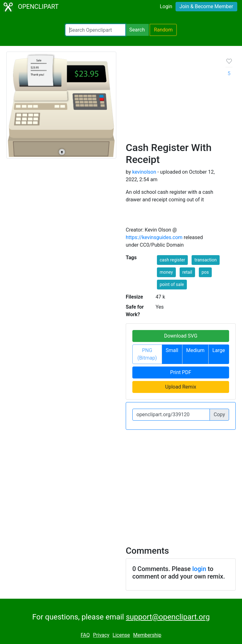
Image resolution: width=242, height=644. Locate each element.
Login (166, 6)
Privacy (101, 635)
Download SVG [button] (181, 336)
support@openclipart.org (168, 617)
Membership (147, 635)
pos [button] (205, 272)
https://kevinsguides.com (154, 237)
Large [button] (219, 350)
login (199, 569)
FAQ (85, 635)
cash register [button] (173, 260)
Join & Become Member (206, 6)
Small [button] (172, 350)
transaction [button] (205, 260)
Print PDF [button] (181, 372)
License (121, 635)
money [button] (166, 272)
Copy (219, 414)
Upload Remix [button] (181, 387)
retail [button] (187, 272)
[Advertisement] (171, 99)
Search (137, 30)
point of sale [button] (172, 284)
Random (163, 30)
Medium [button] (195, 350)
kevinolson (144, 172)
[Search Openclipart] (95, 30)
